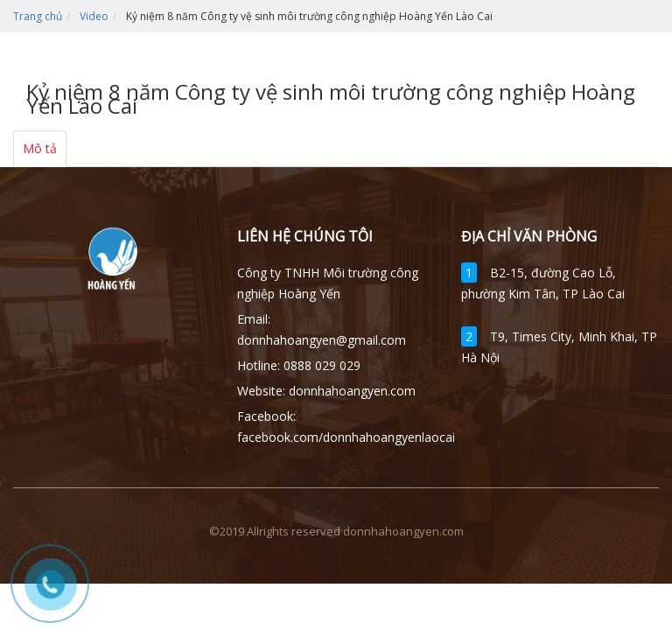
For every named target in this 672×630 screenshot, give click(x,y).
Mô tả (40, 148)
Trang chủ (38, 16)
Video (94, 16)
